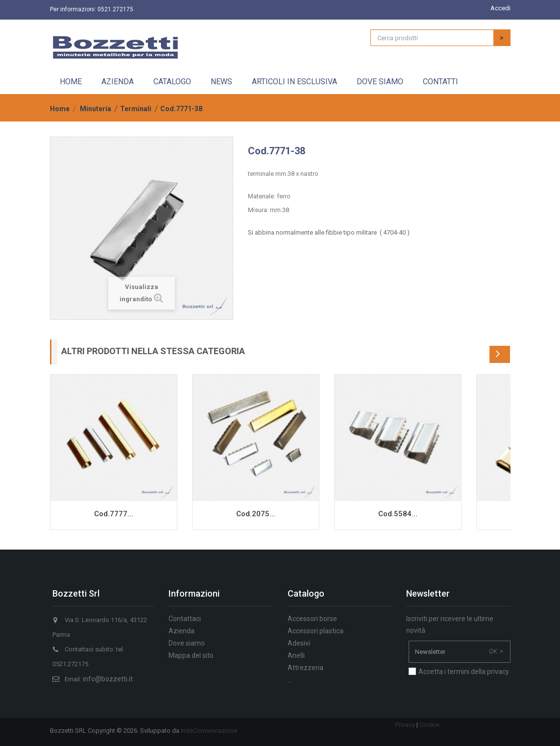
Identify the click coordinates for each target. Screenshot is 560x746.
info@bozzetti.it (108, 679)
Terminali (136, 109)
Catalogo (172, 82)
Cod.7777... (114, 514)
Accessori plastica (316, 631)
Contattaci (185, 619)
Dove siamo (380, 82)
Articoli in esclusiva (294, 82)
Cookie (429, 725)
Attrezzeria (305, 668)
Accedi (500, 8)
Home (71, 82)
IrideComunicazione (209, 731)
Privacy (405, 725)
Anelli (296, 655)
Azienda (118, 82)
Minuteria (96, 109)
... (290, 680)
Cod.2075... (256, 514)
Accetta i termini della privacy (464, 672)
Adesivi (299, 643)
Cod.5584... (398, 514)
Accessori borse (312, 619)
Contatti (440, 82)
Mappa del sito (191, 655)
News (221, 82)
